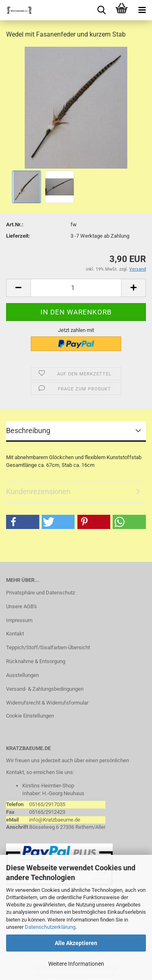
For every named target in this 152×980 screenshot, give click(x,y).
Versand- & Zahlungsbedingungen (45, 689)
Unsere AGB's (21, 606)
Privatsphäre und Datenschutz (41, 593)
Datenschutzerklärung (50, 927)
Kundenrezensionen (38, 491)
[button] (23, 522)
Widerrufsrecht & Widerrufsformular (47, 703)
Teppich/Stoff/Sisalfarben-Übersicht (48, 647)
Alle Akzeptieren (76, 943)
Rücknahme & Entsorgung (36, 661)
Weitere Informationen (76, 964)
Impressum (19, 620)
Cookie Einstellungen (30, 716)
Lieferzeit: (18, 236)
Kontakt (15, 634)
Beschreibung (28, 430)
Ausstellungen (22, 675)
